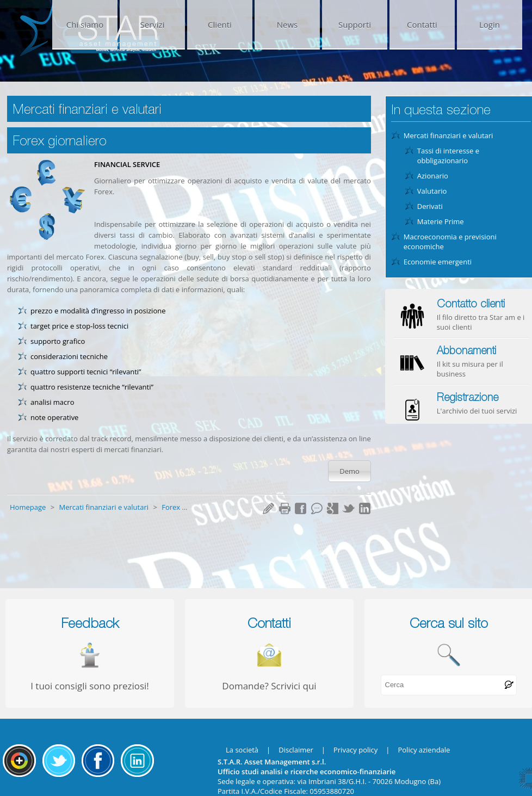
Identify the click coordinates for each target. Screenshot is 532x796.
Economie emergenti (438, 262)
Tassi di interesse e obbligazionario (448, 156)
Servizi (153, 24)
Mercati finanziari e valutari (104, 507)
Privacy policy (355, 750)
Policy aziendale (424, 750)
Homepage (29, 507)
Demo (349, 471)
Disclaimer (296, 750)
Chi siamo (85, 24)
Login (490, 24)
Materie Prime (441, 221)
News (287, 24)
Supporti (355, 24)
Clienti (220, 24)
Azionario (433, 176)
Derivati (430, 206)
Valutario (432, 191)
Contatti (422, 24)
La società (242, 750)
